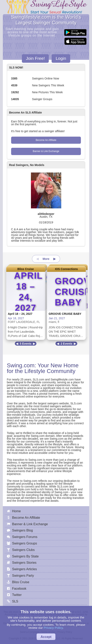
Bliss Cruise (26, 269)
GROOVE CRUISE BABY (65, 314)
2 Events (67, 344)
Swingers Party (23, 575)
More (46, 259)
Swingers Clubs (23, 550)
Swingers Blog (23, 530)
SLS (15, 601)
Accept (46, 637)
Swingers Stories (24, 563)
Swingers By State (25, 556)
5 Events (26, 344)
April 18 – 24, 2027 (20, 314)
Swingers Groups (25, 543)
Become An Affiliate (46, 140)
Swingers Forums (25, 537)
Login (61, 58)
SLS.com (39, 379)
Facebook (19, 588)
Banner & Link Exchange (46, 151)
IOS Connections (66, 269)
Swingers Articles (25, 569)
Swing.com (21, 365)
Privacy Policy (53, 628)
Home (16, 511)
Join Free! (35, 58)
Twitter (17, 595)
